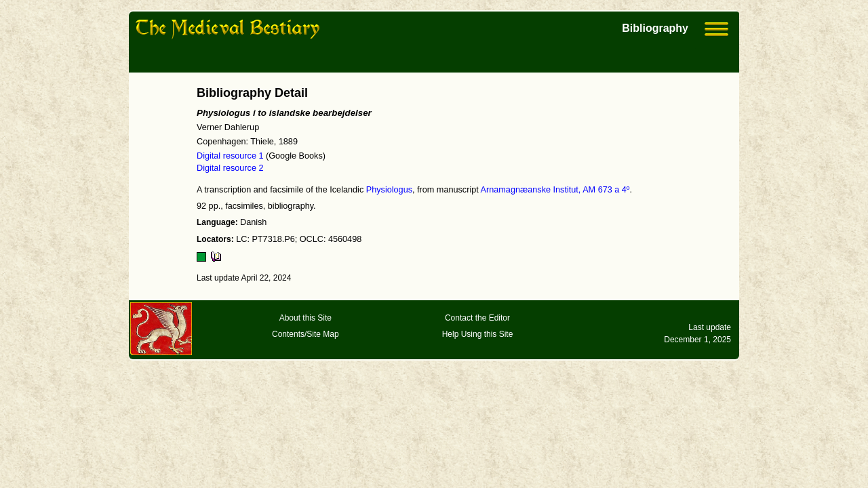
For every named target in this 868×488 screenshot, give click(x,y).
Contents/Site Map (305, 334)
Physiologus (389, 190)
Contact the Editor (477, 318)
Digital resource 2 (230, 168)
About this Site (305, 318)
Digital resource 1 (230, 156)
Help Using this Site (478, 334)
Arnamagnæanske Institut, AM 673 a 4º (555, 190)
